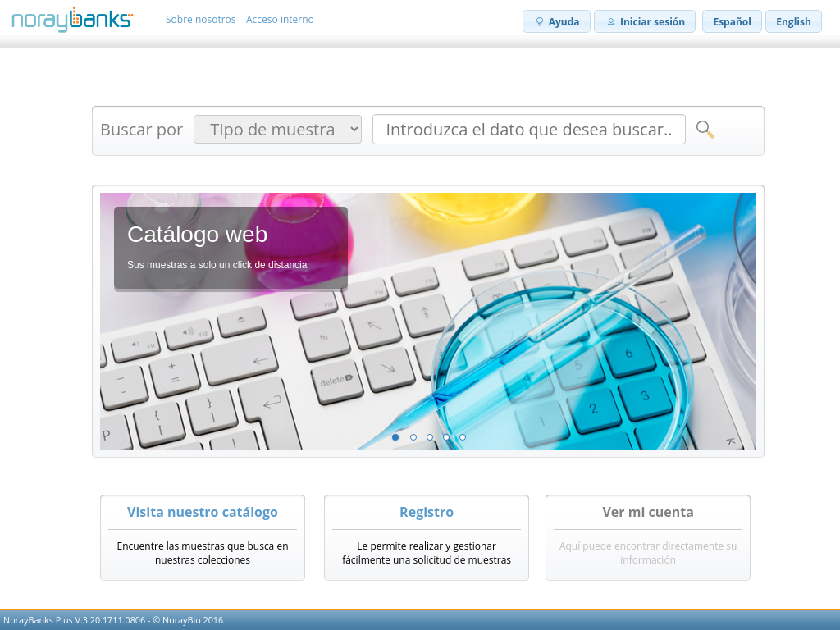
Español (732, 22)
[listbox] (428, 321)
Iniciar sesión (645, 22)
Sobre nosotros (201, 19)
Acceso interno (280, 19)
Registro (427, 512)
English (794, 22)
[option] (428, 321)
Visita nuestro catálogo (203, 512)
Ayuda (557, 22)
